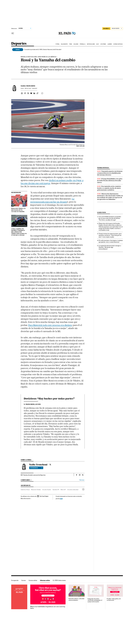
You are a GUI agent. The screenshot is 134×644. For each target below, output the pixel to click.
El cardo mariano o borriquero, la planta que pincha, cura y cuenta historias (111, 241)
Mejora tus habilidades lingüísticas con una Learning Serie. (48, 607)
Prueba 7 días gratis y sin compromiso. (114, 600)
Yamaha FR (56, 490)
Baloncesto (64, 44)
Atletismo (103, 44)
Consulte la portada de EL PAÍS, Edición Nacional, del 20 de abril (43, 49)
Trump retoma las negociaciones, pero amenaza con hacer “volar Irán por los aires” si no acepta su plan (110, 235)
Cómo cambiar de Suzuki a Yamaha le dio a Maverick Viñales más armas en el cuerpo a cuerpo (19, 232)
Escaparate (15, 580)
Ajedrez (110, 44)
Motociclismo (91, 44)
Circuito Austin (47, 490)
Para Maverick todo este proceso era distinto (50, 325)
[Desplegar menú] (13, 33)
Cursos (24, 580)
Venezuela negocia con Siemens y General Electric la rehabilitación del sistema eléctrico (110, 173)
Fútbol (58, 44)
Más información (26, 498)
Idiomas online (45, 580)
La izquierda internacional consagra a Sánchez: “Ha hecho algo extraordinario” (110, 247)
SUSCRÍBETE (106, 29)
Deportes (19, 44)
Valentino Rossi (25, 490)
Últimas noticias (118, 44)
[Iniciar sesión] (117, 29)
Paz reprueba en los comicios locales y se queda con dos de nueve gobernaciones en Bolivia (109, 188)
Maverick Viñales (36, 490)
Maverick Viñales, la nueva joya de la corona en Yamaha (18, 210)
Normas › (82, 480)
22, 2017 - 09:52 (31, 88)
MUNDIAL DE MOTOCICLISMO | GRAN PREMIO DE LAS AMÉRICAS (38, 57)
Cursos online (33, 580)
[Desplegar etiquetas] (83, 489)
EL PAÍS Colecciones (59, 580)
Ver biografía (36, 468)
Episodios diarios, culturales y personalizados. (76, 599)
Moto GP (63, 490)
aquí (61, 499)
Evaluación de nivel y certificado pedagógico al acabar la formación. (95, 600)
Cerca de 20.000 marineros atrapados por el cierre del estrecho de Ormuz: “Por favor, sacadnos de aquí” (110, 218)
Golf (98, 44)
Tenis (71, 44)
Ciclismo (76, 44)
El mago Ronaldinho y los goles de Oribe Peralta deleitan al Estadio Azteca (110, 181)
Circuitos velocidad (73, 490)
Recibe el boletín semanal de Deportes (34, 475)
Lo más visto (102, 212)
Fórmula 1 (83, 44)
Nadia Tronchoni (28, 86)
